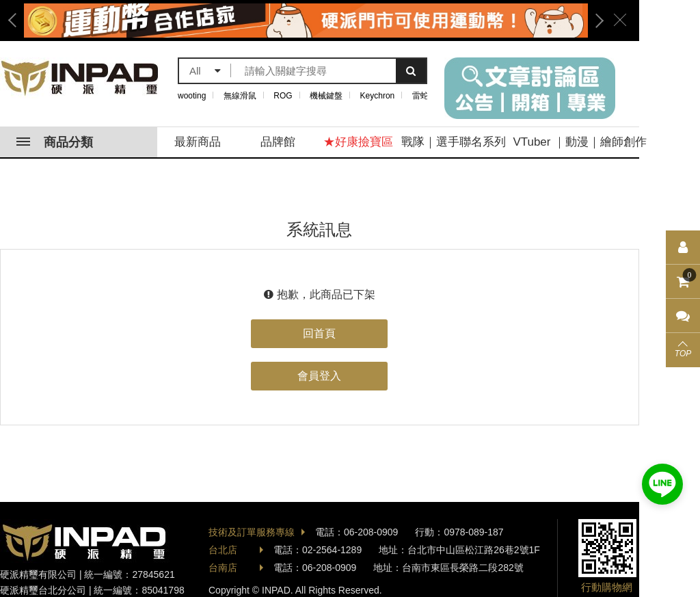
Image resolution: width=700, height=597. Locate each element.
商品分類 (55, 142)
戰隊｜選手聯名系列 (454, 142)
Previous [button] (17, 21)
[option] (306, 21)
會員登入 (319, 376)
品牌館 (278, 142)
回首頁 (319, 333)
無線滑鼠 (240, 96)
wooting (192, 96)
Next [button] (595, 21)
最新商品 (198, 142)
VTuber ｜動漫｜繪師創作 (580, 142)
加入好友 (662, 484)
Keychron (378, 96)
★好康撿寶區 (358, 142)
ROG (283, 96)
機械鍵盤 (326, 96)
